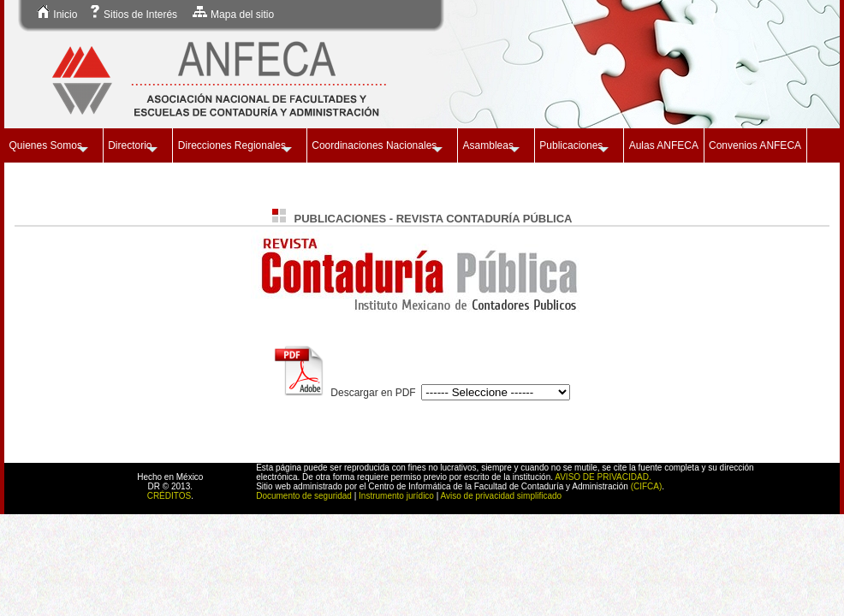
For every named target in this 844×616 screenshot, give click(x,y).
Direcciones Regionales (232, 145)
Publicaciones (571, 145)
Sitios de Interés (133, 15)
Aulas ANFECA (664, 145)
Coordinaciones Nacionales (374, 145)
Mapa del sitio (233, 15)
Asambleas (488, 145)
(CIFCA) (647, 486)
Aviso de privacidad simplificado (502, 496)
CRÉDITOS (169, 496)
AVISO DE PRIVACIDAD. (603, 477)
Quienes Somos (46, 145)
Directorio (130, 145)
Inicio (57, 15)
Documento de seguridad (304, 496)
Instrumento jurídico (396, 496)
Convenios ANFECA (755, 145)
